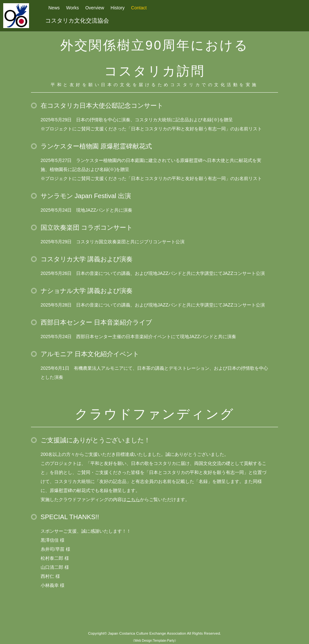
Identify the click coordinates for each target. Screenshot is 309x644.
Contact (139, 8)
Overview (95, 8)
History (118, 8)
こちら (133, 499)
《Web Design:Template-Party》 (154, 641)
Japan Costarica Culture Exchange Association (147, 633)
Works (72, 8)
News (54, 8)
